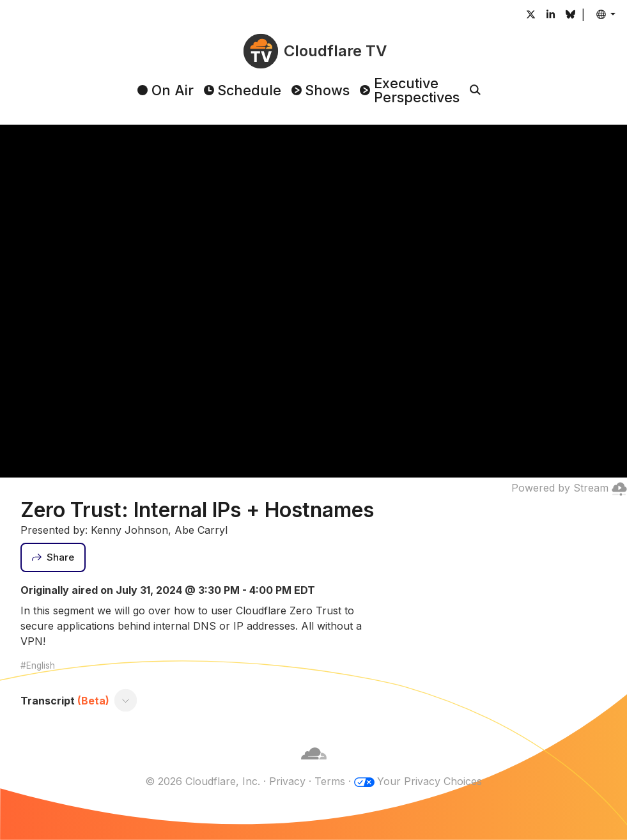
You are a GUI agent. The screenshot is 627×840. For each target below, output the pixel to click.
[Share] (53, 557)
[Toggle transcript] (126, 701)
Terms (330, 781)
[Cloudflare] (314, 766)
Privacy (287, 781)
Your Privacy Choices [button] (430, 781)
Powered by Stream (569, 488)
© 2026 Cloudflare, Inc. (203, 781)
